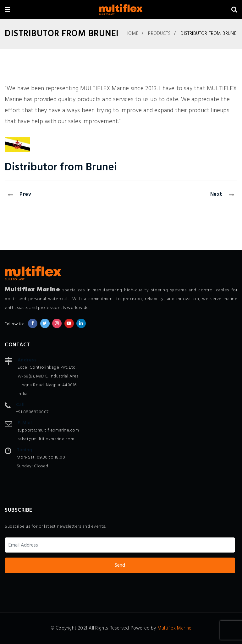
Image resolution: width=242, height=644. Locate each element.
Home (132, 34)
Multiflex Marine (174, 628)
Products (159, 34)
